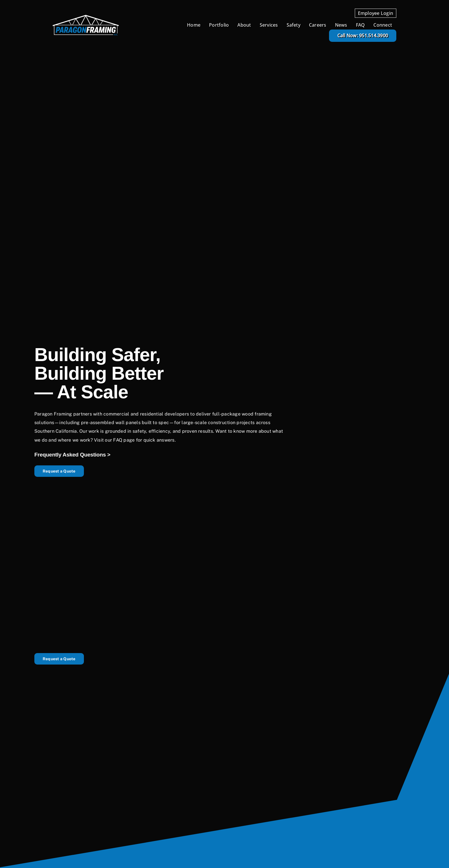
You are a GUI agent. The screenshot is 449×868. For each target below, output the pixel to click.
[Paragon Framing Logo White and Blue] (86, 17)
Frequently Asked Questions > (72, 455)
